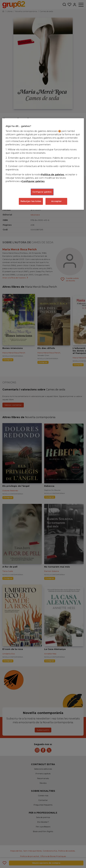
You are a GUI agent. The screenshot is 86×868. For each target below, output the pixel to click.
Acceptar (57, 201)
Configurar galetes (33, 181)
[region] (43, 164)
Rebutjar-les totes (31, 201)
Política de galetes (53, 175)
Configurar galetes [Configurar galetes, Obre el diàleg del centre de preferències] (42, 192)
